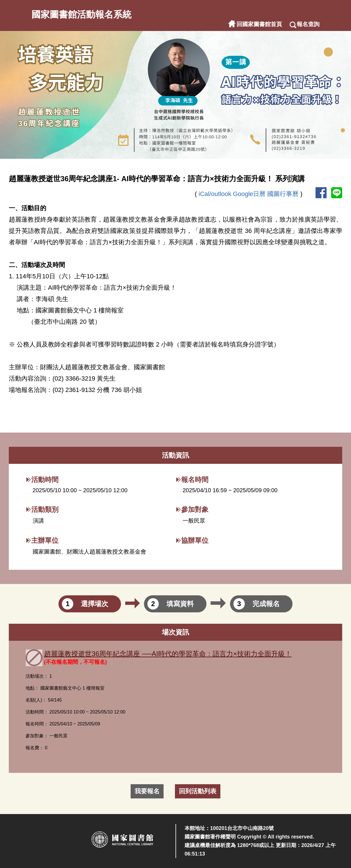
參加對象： (37, 736)
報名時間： (37, 724)
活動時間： (37, 712)
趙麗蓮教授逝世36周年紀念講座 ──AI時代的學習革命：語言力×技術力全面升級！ (168, 654)
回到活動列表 (198, 791)
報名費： (35, 748)
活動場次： (37, 676)
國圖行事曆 (284, 194)
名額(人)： (36, 700)
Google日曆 (250, 194)
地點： (32, 688)
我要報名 (147, 791)
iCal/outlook (216, 194)
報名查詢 (308, 24)
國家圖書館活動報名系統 (82, 14)
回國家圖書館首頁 (259, 24)
